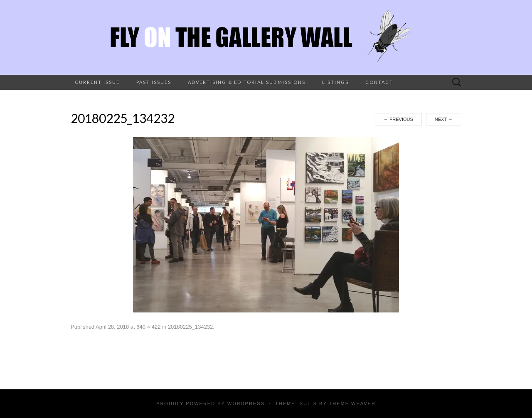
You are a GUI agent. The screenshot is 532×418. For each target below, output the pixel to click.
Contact (379, 82)
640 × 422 (148, 327)
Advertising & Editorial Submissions (247, 82)
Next (444, 119)
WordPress (246, 403)
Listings (335, 82)
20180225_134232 (190, 327)
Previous (398, 119)
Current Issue (97, 82)
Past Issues (154, 82)
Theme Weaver (352, 403)
